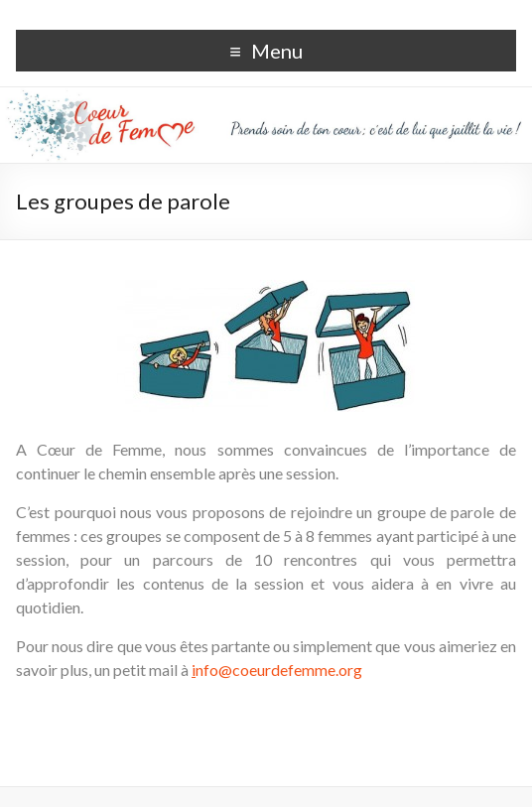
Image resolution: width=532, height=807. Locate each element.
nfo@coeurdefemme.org (277, 670)
